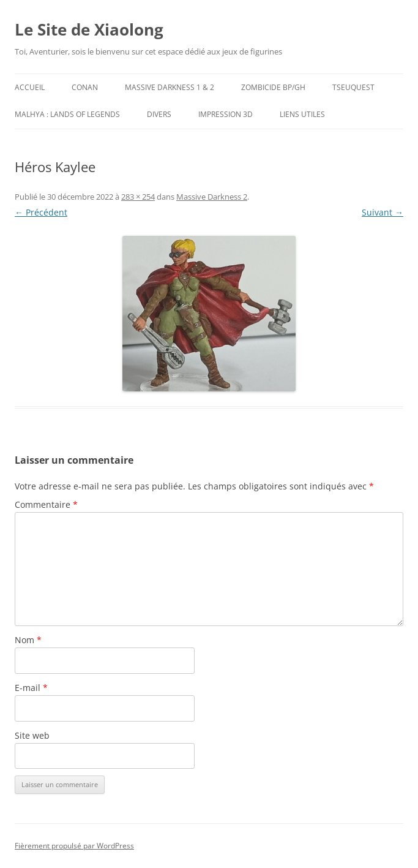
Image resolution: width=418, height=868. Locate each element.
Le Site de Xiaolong (89, 29)
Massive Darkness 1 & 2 (170, 87)
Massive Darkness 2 (212, 197)
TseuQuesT (353, 87)
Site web (32, 735)
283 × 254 (138, 197)
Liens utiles (302, 114)
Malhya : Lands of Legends (67, 114)
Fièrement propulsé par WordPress (74, 846)
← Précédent (41, 212)
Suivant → (383, 212)
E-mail (31, 688)
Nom (28, 640)
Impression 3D (226, 114)
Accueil (30, 87)
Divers (159, 114)
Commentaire (46, 504)
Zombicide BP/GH (273, 87)
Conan (85, 87)
